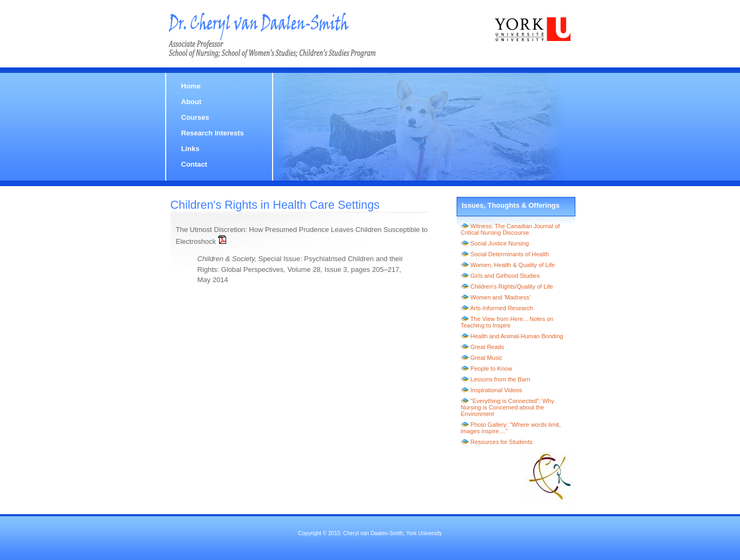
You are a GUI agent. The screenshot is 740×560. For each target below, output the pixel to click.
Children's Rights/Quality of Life (512, 286)
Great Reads (487, 347)
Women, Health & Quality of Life (513, 265)
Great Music (487, 358)
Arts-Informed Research (502, 308)
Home (191, 86)
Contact (194, 164)
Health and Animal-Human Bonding (517, 336)
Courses (195, 117)
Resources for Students (502, 442)
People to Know (491, 368)
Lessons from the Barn (501, 379)
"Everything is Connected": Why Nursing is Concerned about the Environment (508, 407)
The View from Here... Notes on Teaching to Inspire (507, 322)
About (192, 102)
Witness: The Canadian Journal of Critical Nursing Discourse (511, 229)
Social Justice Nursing (500, 243)
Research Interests (213, 133)
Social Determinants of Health (510, 254)
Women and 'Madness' (501, 297)
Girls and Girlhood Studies (505, 276)
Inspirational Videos (497, 390)
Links (191, 149)
